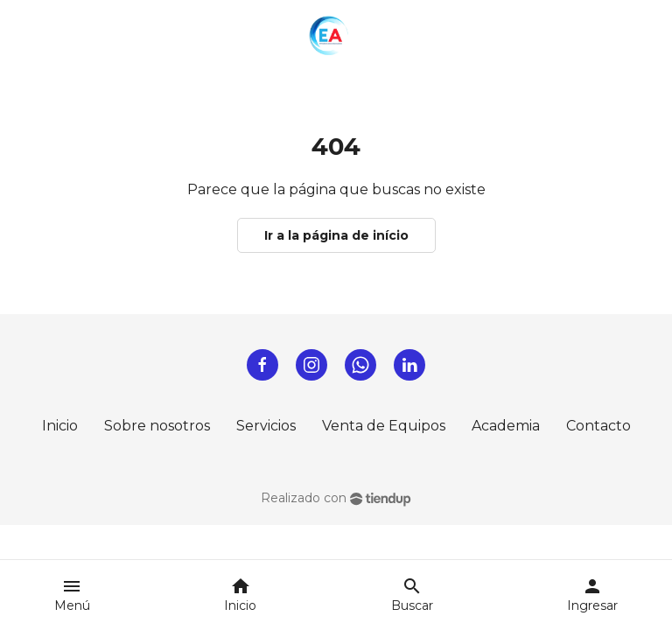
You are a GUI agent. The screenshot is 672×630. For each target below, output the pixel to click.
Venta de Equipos (384, 426)
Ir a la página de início (336, 235)
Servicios (266, 426)
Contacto (598, 426)
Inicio (60, 426)
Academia (506, 426)
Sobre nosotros (157, 426)
